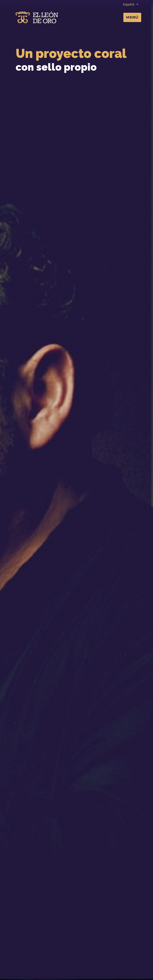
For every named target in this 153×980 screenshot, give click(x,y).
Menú (132, 17)
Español (131, 5)
